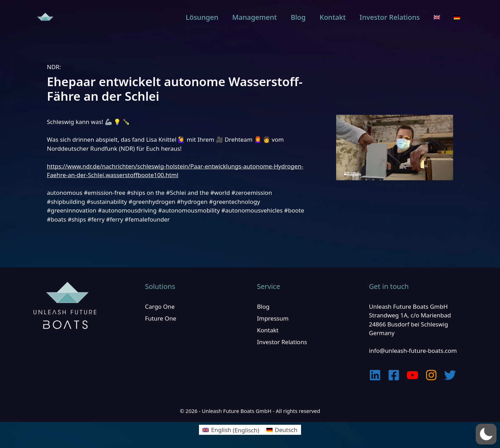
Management (255, 17)
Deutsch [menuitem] (286, 430)
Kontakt (332, 17)
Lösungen (202, 17)
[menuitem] (437, 17)
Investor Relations (390, 17)
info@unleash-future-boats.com (413, 351)
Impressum (273, 318)
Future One (161, 318)
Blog (298, 17)
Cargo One (160, 306)
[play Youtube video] (395, 147)
